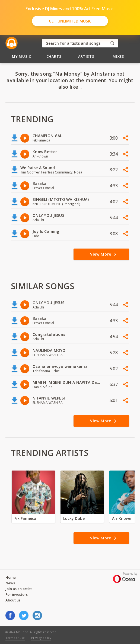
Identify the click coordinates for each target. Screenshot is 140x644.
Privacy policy (41, 638)
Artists (86, 56)
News (10, 583)
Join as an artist (19, 589)
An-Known (122, 518)
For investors (17, 594)
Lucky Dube (74, 518)
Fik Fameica (25, 518)
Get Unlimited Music (70, 21)
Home (11, 577)
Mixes (118, 56)
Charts (54, 56)
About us (13, 600)
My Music (21, 56)
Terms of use (15, 638)
